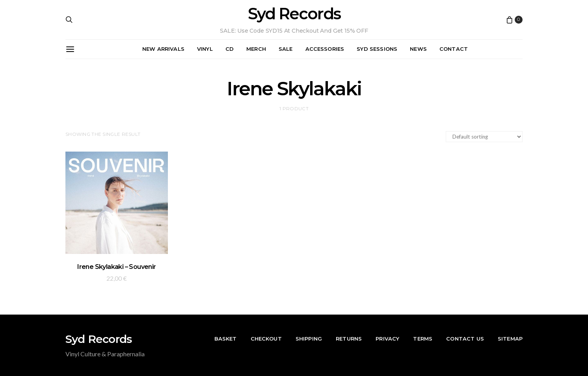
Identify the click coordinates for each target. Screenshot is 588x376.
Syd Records (294, 14)
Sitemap (510, 339)
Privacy (387, 339)
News (418, 49)
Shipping (309, 339)
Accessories (325, 49)
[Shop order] (484, 137)
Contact (454, 49)
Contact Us (465, 339)
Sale (286, 49)
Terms (423, 339)
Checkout (266, 339)
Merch (256, 49)
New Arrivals (163, 49)
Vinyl (205, 49)
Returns (349, 339)
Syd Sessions (377, 49)
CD (230, 49)
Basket (226, 339)
